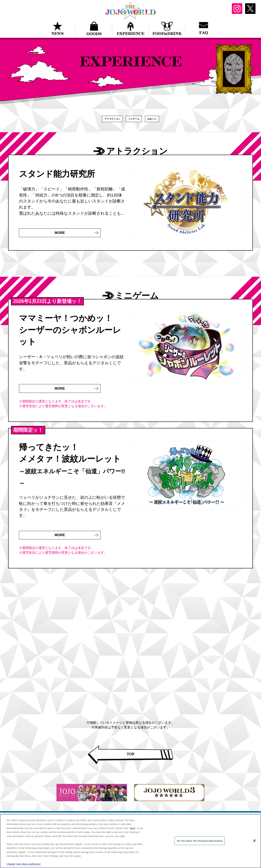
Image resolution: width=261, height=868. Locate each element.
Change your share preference (24, 864)
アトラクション (103, 121)
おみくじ (163, 121)
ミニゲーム (136, 121)
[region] (130, 841)
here (133, 828)
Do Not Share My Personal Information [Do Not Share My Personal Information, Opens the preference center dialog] (200, 841)
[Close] (254, 841)
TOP (130, 763)
